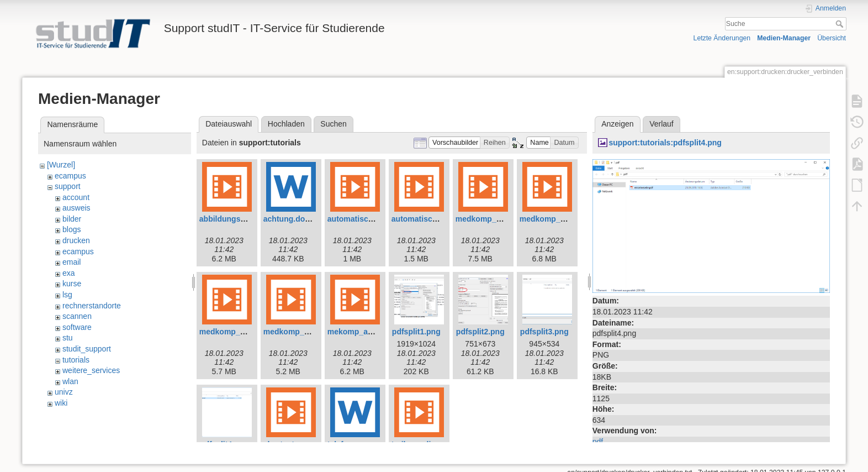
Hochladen (286, 124)
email (72, 262)
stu (68, 338)
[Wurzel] (61, 165)
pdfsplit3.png (544, 332)
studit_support (87, 349)
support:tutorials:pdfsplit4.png (665, 143)
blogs (72, 229)
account (76, 197)
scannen (77, 316)
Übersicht (832, 38)
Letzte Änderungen (722, 38)
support (68, 186)
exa (69, 273)
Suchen (333, 124)
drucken (76, 240)
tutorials (76, 360)
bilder (72, 219)
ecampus (70, 176)
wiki (61, 403)
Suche (841, 24)
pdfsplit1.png (416, 332)
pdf (598, 442)
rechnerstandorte (92, 306)
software (77, 327)
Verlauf (661, 124)
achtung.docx (289, 219)
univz (64, 392)
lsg (67, 295)
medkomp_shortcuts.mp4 (310, 332)
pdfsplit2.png (480, 332)
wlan (70, 381)
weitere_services (91, 370)
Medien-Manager (784, 38)
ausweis (76, 208)
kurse (72, 284)
